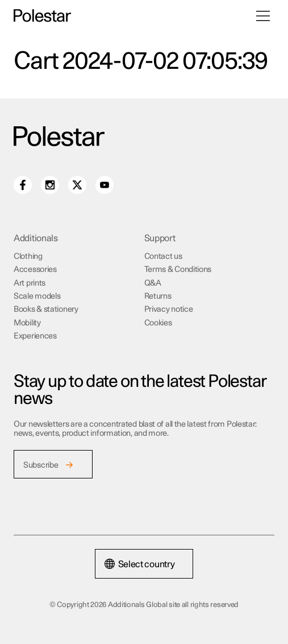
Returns (158, 296)
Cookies (158, 323)
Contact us (163, 257)
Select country (140, 564)
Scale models (37, 296)
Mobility (27, 323)
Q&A (153, 283)
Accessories (35, 270)
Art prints (30, 283)
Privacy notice (169, 309)
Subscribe (41, 465)
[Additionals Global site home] (42, 16)
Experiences (35, 336)
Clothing (28, 257)
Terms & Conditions (178, 270)
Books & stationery (46, 309)
